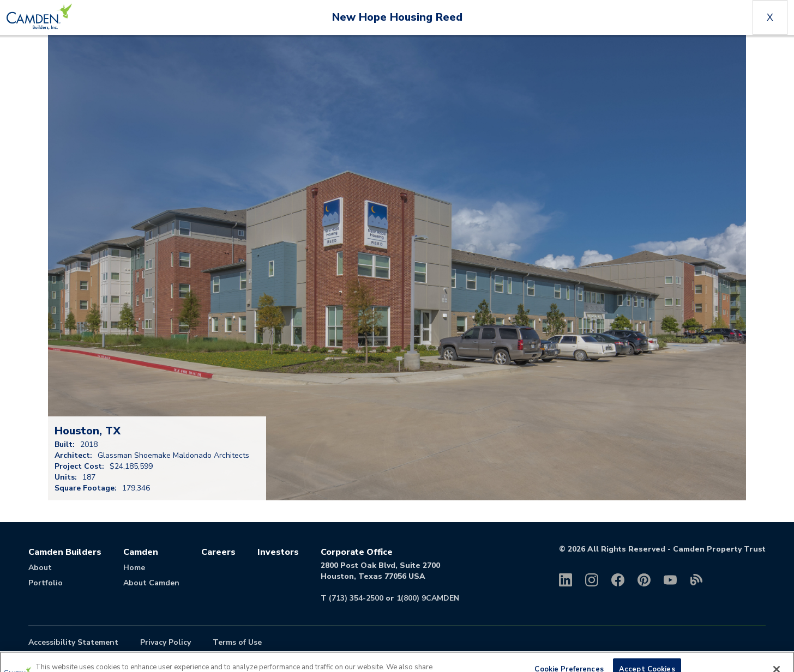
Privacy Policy (166, 642)
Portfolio (46, 583)
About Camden (151, 583)
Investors (278, 552)
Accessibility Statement (73, 642)
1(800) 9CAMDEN (428, 598)
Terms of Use (237, 642)
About (40, 568)
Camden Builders (65, 552)
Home (134, 568)
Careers (218, 552)
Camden (141, 552)
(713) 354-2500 (356, 598)
